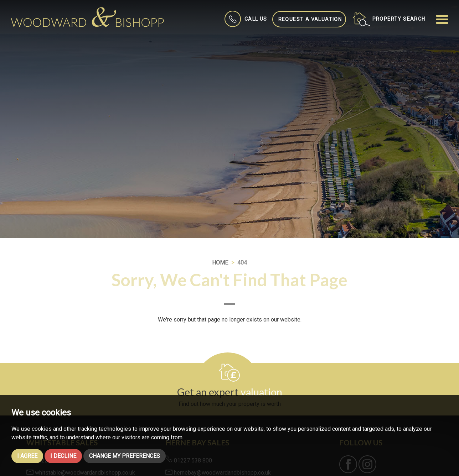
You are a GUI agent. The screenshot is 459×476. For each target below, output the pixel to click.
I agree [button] (27, 456)
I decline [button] (63, 456)
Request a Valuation (310, 19)
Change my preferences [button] (125, 456)
